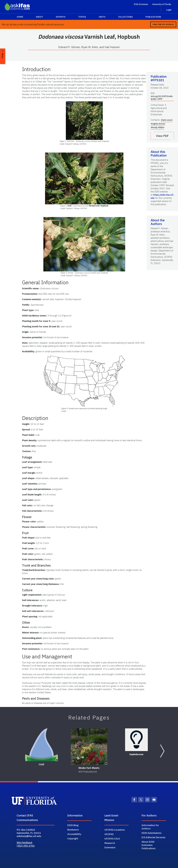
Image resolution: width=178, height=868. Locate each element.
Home (20, 17)
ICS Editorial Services (153, 837)
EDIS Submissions (151, 833)
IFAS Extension (141, 4)
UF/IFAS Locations (115, 830)
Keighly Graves (158, 124)
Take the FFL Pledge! (163, 24)
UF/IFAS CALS (112, 839)
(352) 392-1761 (26, 846)
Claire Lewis (167, 120)
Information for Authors (150, 827)
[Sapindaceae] (136, 740)
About (40, 17)
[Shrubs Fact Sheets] (89, 747)
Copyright (73, 838)
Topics (82, 17)
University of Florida (162, 4)
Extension (110, 847)
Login (169, 10)
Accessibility (74, 834)
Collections (125, 17)
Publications (153, 17)
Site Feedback (25, 842)
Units (102, 17)
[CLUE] (41, 745)
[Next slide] (162, 751)
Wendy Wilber (157, 127)
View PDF (162, 136)
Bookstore (73, 830)
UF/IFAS (109, 834)
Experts (61, 17)
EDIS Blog (73, 825)
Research (110, 843)
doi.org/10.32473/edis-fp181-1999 (162, 98)
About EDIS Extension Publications (148, 845)
